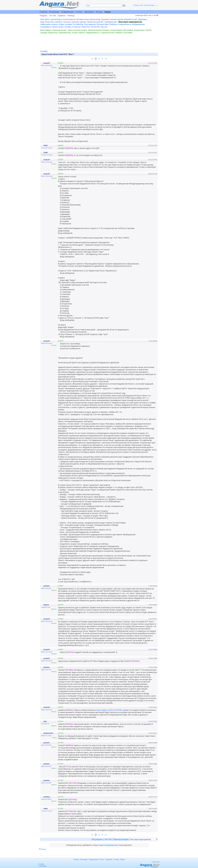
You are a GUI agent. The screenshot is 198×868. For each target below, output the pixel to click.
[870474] (70, 652)
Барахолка (53, 33)
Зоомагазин (139, 30)
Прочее (104, 27)
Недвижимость (93, 33)
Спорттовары (116, 30)
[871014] (67, 767)
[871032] (73, 783)
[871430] (69, 811)
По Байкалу (78, 24)
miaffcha (47, 797)
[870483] (69, 670)
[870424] (135, 661)
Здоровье (143, 19)
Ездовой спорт (131, 19)
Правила (62, 16)
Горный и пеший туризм (112, 19)
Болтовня (128, 33)
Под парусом (90, 24)
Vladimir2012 (48, 733)
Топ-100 (52, 16)
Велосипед (95, 19)
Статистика (42, 866)
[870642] (69, 710)
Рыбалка (113, 24)
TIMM (45, 145)
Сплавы (68, 27)
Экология (95, 27)
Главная (43, 12)
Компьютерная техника (99, 30)
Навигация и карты (49, 24)
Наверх (43, 849)
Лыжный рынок (59, 30)
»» (106, 59)
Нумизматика (65, 33)
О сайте (41, 864)
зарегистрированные (109, 845)
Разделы (43, 16)
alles (45, 721)
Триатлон (86, 27)
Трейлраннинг (111, 22)
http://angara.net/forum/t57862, (110, 710)
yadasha (46, 586)
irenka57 (47, 63)
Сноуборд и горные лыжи (52, 27)
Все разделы (97, 839)
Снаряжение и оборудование (131, 24)
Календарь (54, 12)
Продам (44, 33)
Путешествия (102, 24)
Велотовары (46, 30)
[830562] (69, 745)
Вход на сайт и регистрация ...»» (146, 5)
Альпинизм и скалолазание (63, 19)
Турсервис (89, 12)
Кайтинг (59, 22)
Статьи (79, 12)
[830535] (69, 148)
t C (156, 15)
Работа (82, 33)
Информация (68, 12)
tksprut (46, 605)
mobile (44, 51)
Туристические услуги (77, 30)
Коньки (67, 22)
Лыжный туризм (78, 22)
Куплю (149, 30)
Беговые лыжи (83, 19)
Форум (108, 12)
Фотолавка (128, 30)
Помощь (71, 16)
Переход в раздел (121, 839)
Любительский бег (95, 22)
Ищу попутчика (47, 22)
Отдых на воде (65, 24)
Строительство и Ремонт (112, 33)
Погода (99, 12)
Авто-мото (45, 19)
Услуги (75, 33)
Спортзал (76, 27)
